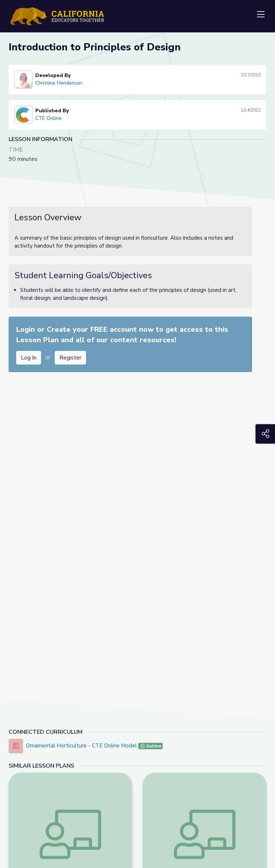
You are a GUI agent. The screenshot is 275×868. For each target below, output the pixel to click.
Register (70, 358)
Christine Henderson (59, 83)
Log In (29, 358)
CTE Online (48, 118)
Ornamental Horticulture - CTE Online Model (82, 746)
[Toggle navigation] (261, 15)
